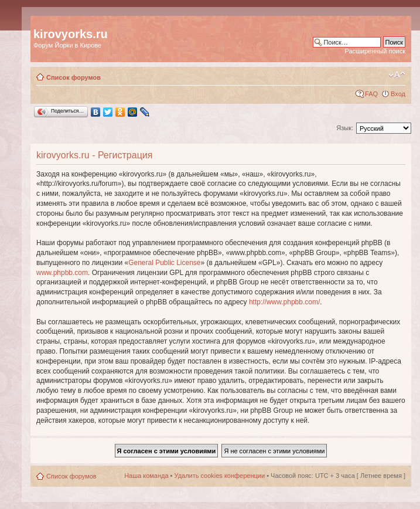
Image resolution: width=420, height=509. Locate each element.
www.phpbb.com (62, 273)
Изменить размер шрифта (397, 75)
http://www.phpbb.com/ (284, 302)
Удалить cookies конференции (220, 476)
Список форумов (74, 77)
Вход (398, 94)
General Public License (164, 263)
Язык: (345, 128)
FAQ (371, 94)
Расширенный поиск (375, 51)
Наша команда (146, 476)
